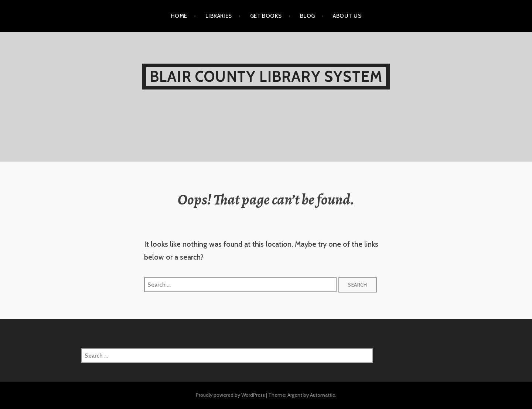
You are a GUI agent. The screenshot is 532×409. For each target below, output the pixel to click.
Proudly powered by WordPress (230, 395)
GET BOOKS (266, 16)
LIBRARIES (219, 16)
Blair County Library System (266, 76)
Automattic (323, 395)
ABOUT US (347, 16)
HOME (179, 16)
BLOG (308, 16)
